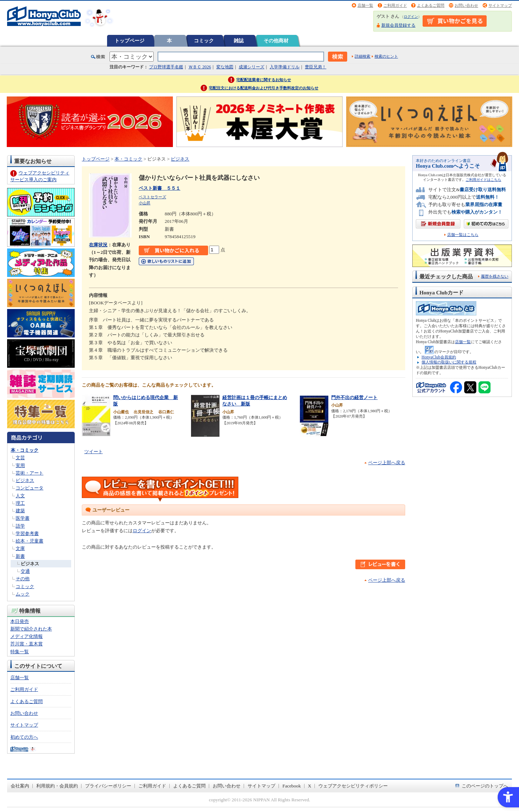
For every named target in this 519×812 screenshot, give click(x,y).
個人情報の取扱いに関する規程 (449, 362)
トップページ (129, 41)
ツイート (94, 452)
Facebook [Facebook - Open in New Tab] (292, 786)
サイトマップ (500, 5)
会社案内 (20, 786)
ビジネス (25, 480)
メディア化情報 (27, 636)
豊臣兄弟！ (316, 67)
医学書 (23, 518)
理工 (20, 503)
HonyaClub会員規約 (439, 357)
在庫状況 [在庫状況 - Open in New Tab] (98, 245)
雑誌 (239, 41)
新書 (20, 556)
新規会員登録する (398, 25)
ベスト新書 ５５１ (160, 188)
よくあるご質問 (431, 5)
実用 (20, 465)
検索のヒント (386, 56)
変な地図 (225, 67)
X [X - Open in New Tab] (310, 786)
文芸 (20, 458)
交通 (25, 571)
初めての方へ (24, 737)
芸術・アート (30, 473)
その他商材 (276, 41)
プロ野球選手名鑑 (166, 67)
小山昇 (145, 203)
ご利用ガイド (395, 5)
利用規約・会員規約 (57, 786)
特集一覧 (20, 652)
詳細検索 (362, 56)
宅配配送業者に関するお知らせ (264, 80)
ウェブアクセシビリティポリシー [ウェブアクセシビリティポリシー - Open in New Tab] (353, 786)
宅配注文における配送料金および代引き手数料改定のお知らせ (264, 88)
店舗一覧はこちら (463, 235)
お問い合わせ (466, 5)
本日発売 (20, 621)
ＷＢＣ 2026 (200, 67)
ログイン (411, 17)
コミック (204, 41)
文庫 (20, 548)
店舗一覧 (365, 5)
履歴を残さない (495, 276)
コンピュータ (30, 488)
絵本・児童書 (30, 541)
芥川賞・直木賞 (27, 644)
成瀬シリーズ (251, 67)
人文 (20, 496)
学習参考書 (27, 533)
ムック (23, 594)
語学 (20, 526)
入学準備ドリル (285, 67)
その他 (23, 579)
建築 (20, 511)
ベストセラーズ (152, 197)
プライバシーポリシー (108, 786)
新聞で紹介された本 (31, 629)
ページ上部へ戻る (387, 463)
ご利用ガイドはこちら (483, 180)
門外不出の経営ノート (354, 397)
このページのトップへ (485, 786)
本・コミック (25, 450)
